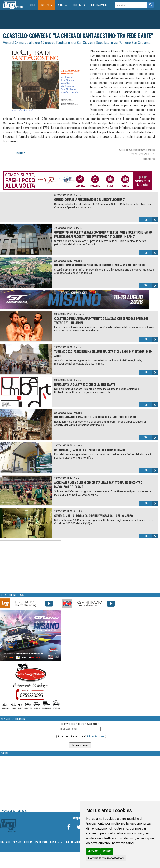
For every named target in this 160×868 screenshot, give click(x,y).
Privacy (17, 842)
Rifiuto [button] (107, 851)
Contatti (5, 842)
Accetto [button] (93, 851)
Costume (79, 314)
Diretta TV (79, 5)
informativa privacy (96, 736)
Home (34, 5)
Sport (77, 478)
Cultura (78, 195)
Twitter (20, 153)
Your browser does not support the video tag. (31, 566)
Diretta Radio (99, 5)
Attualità (78, 261)
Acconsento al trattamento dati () (82, 736)
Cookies (28, 842)
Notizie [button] (47, 5)
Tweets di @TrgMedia (13, 811)
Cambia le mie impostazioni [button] (106, 858)
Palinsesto (41, 842)
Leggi (150, 220)
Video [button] (63, 5)
